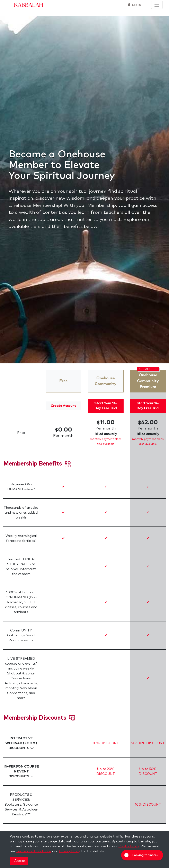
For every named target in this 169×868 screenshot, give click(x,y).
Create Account (63, 406)
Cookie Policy (129, 846)
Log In (136, 5)
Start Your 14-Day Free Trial (106, 406)
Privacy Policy (70, 851)
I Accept (19, 861)
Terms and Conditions (34, 851)
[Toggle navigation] (157, 5)
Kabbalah (29, 5)
